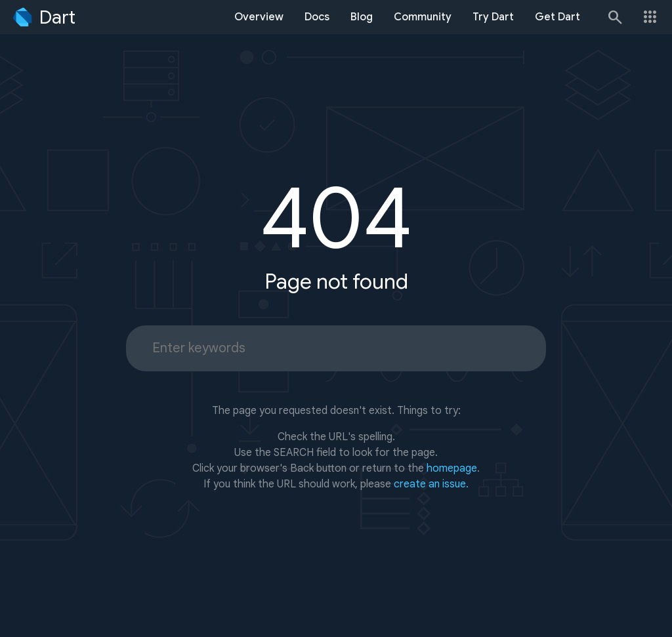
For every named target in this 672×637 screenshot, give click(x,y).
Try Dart (493, 17)
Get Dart (557, 17)
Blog (362, 17)
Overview (259, 17)
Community (423, 17)
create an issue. (431, 484)
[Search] (614, 17)
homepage (452, 468)
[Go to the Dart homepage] (43, 17)
